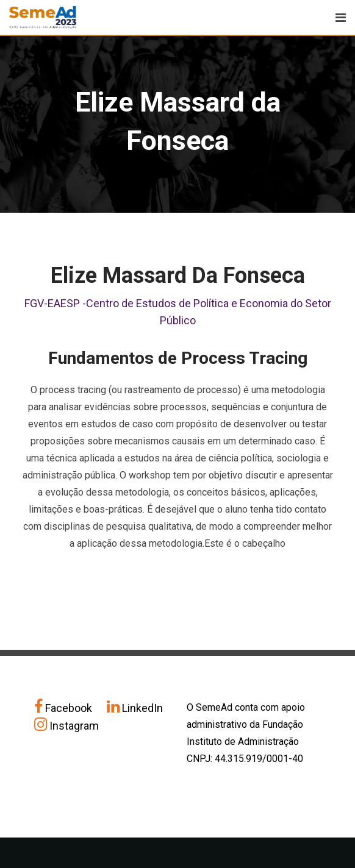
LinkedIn (135, 708)
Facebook (64, 708)
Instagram (66, 726)
